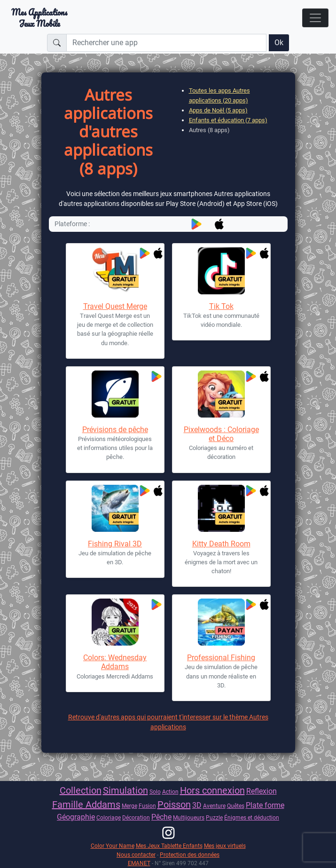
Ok (279, 43)
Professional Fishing (221, 658)
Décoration (136, 817)
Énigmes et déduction (252, 817)
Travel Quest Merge (115, 306)
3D (197, 805)
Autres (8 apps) (209, 130)
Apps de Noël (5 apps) (218, 110)
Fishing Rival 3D (115, 544)
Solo (155, 792)
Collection (81, 790)
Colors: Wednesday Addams (115, 662)
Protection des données (190, 855)
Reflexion (262, 791)
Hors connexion (212, 790)
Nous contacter (136, 855)
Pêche (161, 817)
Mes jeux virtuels (225, 846)
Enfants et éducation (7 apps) (228, 120)
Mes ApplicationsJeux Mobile (39, 18)
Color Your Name (113, 846)
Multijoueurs (189, 817)
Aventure (214, 806)
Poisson (174, 805)
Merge (129, 806)
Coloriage (109, 817)
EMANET (139, 863)
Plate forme (265, 805)
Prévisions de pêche (115, 430)
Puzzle (214, 817)
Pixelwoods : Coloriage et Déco (221, 434)
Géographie (76, 817)
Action (170, 792)
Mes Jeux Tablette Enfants (169, 846)
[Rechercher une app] (166, 43)
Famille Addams (86, 805)
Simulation (125, 790)
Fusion (147, 806)
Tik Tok (221, 306)
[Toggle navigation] (315, 18)
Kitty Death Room (221, 544)
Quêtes (236, 806)
